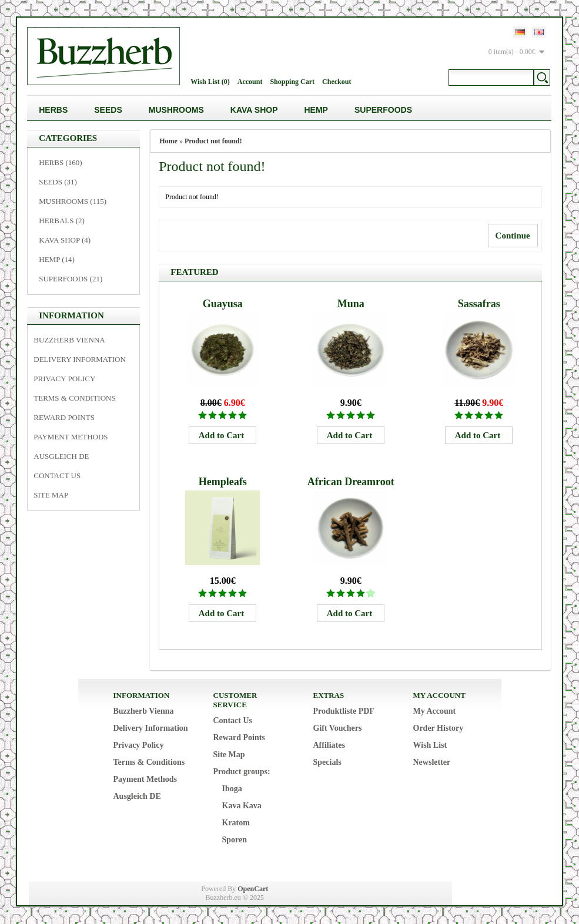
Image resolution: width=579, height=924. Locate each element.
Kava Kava (242, 806)
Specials (327, 762)
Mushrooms (176, 110)
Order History (439, 728)
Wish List (430, 745)
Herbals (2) (62, 221)
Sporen (235, 840)
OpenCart (253, 889)
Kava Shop (254, 110)
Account (250, 82)
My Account (435, 711)
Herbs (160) (60, 162)
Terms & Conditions (74, 398)
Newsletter (432, 762)
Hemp (316, 110)
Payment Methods (71, 437)
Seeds (108, 110)
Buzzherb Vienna (69, 340)
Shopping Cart (292, 82)
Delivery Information (80, 359)
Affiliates (329, 745)
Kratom (236, 823)
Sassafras (479, 304)
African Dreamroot (351, 482)
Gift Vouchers (338, 728)
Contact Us (57, 476)
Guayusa (223, 304)
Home (168, 141)
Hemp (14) (57, 259)
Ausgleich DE (61, 456)
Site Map (51, 495)
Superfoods (383, 110)
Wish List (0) (210, 82)
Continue (513, 236)
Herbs (53, 110)
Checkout (337, 82)
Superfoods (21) (71, 279)
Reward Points (64, 417)
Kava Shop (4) (65, 240)
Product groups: (242, 772)
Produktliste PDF (344, 711)
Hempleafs (223, 482)
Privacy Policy (64, 379)
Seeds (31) (58, 182)
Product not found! (213, 141)
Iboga (232, 789)
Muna (351, 304)
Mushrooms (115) (73, 201)
